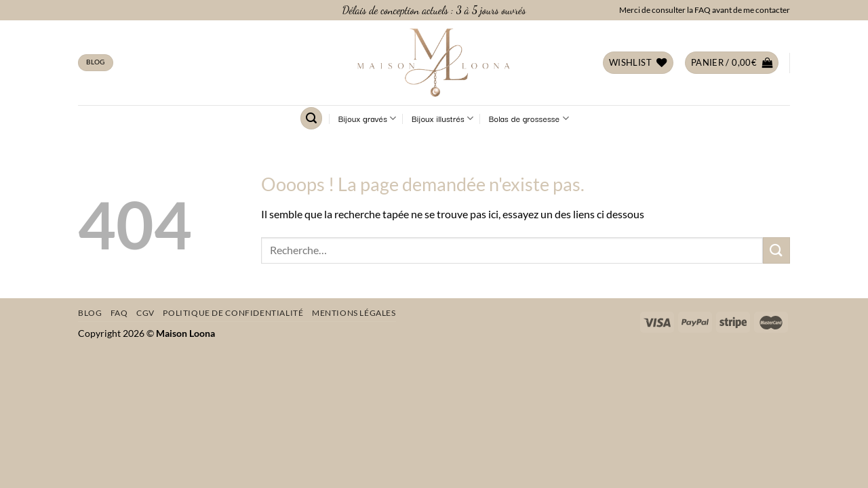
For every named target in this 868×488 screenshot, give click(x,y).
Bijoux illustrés (442, 119)
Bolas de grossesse (529, 119)
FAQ (119, 313)
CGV (145, 313)
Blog (90, 313)
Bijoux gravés (368, 119)
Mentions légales (354, 313)
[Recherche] (311, 118)
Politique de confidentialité (233, 313)
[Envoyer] (776, 250)
